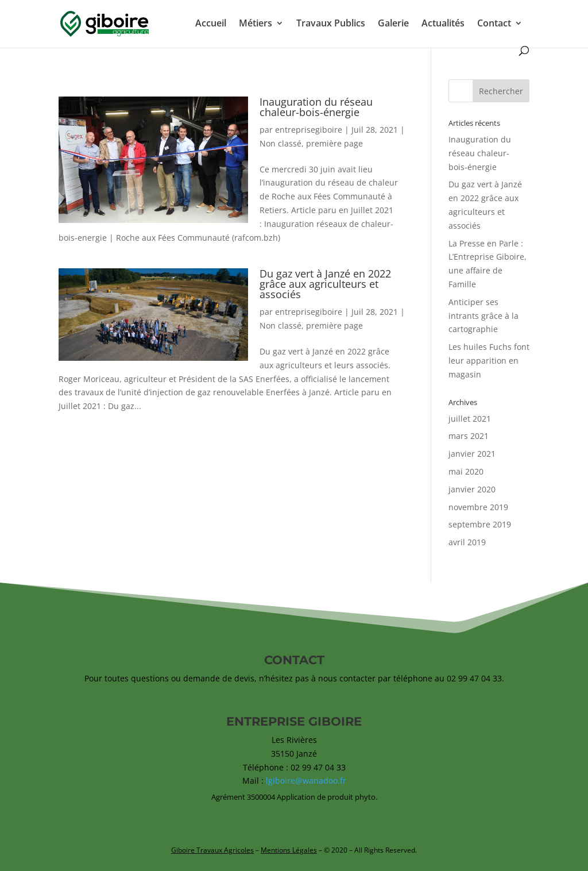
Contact (494, 24)
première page (334, 143)
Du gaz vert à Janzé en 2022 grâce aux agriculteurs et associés (325, 284)
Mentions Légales (289, 850)
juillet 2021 (470, 419)
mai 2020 (466, 471)
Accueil (211, 24)
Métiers (256, 24)
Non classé (281, 143)
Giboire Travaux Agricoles (212, 850)
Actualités (443, 24)
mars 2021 (469, 436)
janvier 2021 (472, 454)
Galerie (393, 24)
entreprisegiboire (309, 130)
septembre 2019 (480, 524)
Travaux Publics (331, 24)
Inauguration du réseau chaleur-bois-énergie (316, 107)
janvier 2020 (472, 489)
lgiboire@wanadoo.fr (306, 781)
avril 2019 (467, 542)
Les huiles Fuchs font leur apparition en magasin (489, 361)
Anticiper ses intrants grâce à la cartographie (483, 316)
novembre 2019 (478, 507)
